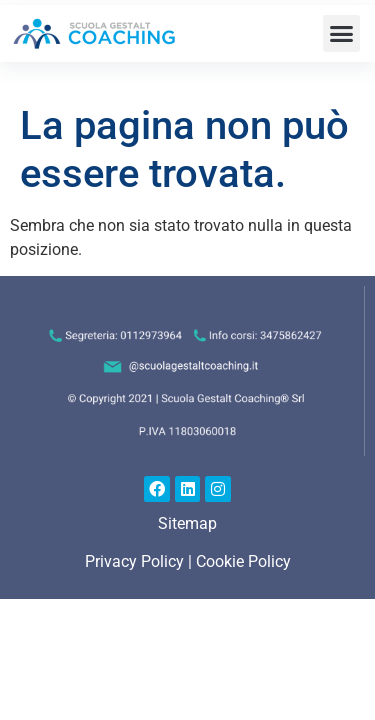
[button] (342, 34)
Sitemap (187, 523)
